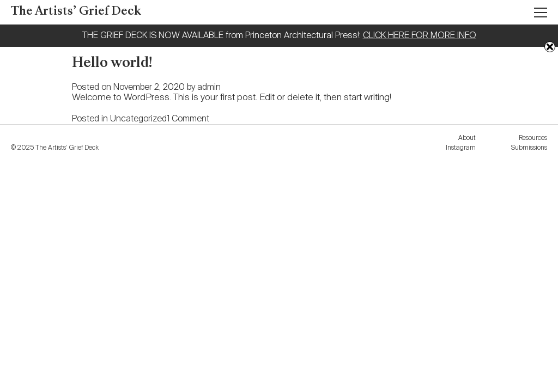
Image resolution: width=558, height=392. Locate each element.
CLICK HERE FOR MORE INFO (420, 36)
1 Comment (188, 119)
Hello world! (112, 64)
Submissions (529, 148)
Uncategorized (138, 119)
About (467, 138)
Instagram (461, 148)
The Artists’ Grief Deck (76, 12)
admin (209, 88)
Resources (533, 138)
